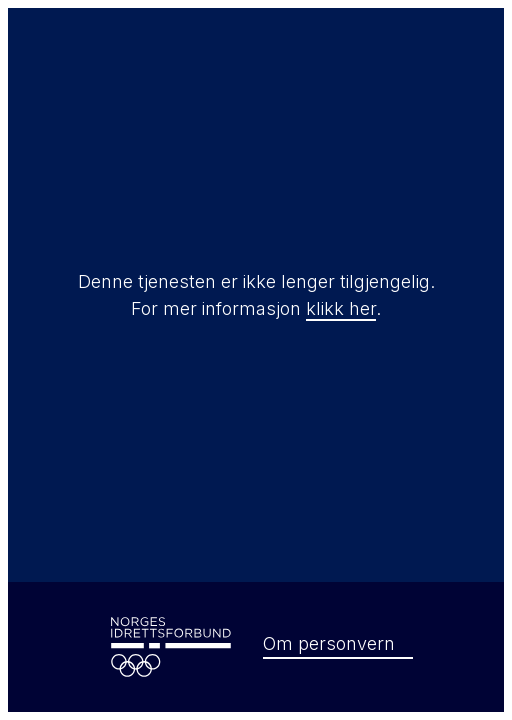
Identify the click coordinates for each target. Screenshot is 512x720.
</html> (256, 360)
